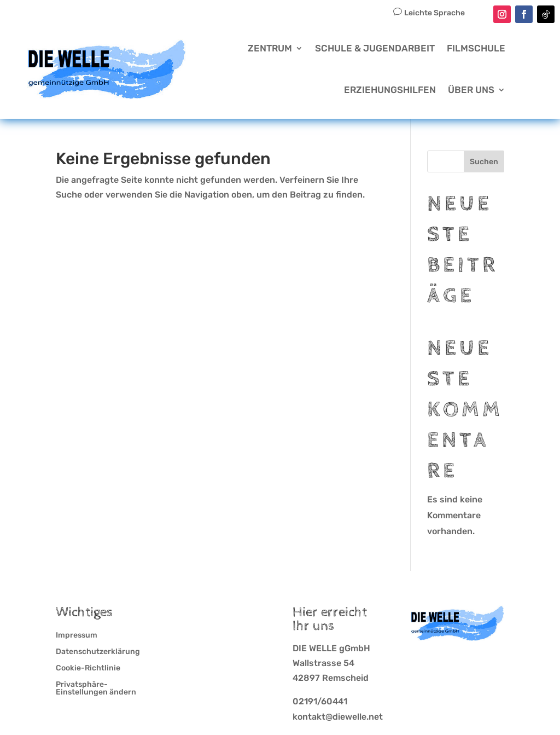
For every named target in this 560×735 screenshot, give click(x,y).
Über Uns (471, 90)
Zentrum (270, 48)
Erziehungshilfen (390, 90)
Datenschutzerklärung (98, 652)
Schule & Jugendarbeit (375, 48)
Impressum (77, 636)
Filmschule (476, 48)
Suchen (484, 162)
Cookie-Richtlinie (88, 669)
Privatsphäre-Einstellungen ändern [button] (96, 689)
